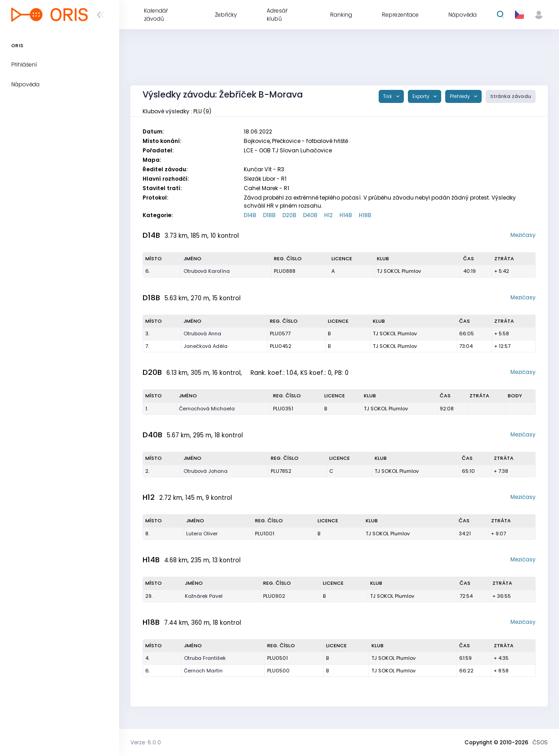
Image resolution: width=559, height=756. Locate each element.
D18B (269, 215)
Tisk (388, 96)
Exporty (422, 96)
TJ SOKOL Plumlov (399, 271)
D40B (310, 215)
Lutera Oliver (202, 534)
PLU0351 (283, 409)
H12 (329, 215)
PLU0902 (274, 596)
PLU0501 (277, 658)
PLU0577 (280, 334)
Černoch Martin (203, 671)
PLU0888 (285, 271)
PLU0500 (278, 671)
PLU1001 (265, 534)
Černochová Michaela (207, 409)
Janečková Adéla (206, 346)
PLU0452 (281, 346)
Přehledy (461, 96)
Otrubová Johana (206, 471)
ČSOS (540, 742)
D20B (289, 215)
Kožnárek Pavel (204, 596)
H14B (346, 215)
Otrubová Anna (202, 334)
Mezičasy (523, 235)
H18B (365, 215)
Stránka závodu (511, 96)
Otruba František (205, 658)
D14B (250, 215)
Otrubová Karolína (207, 271)
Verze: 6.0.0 (146, 742)
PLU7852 (281, 471)
